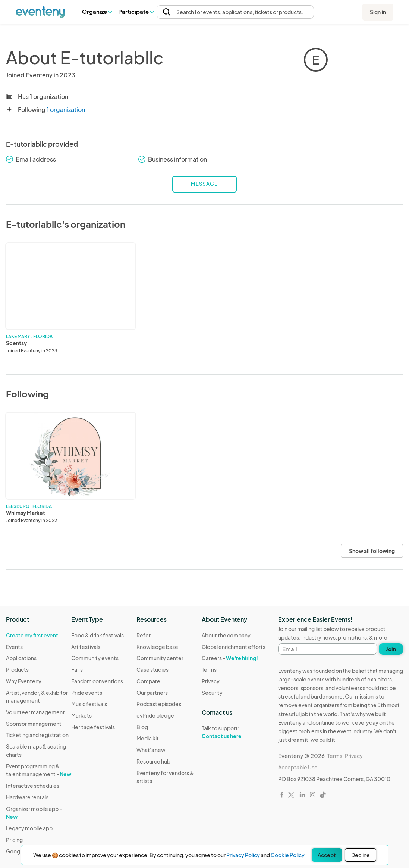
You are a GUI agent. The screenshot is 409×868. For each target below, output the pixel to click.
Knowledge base (157, 647)
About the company (226, 635)
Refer (144, 635)
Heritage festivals (93, 727)
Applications (21, 658)
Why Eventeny (24, 681)
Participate (136, 11)
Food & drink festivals (97, 635)
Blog (142, 727)
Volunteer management (35, 712)
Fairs (77, 669)
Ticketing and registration (37, 735)
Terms (209, 669)
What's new (151, 750)
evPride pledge (155, 715)
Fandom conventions (97, 681)
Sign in (378, 12)
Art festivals (86, 647)
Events (14, 647)
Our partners (152, 693)
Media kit (148, 738)
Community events (95, 658)
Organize (97, 11)
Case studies (152, 669)
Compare (148, 681)
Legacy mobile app (29, 828)
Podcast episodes (159, 704)
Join (391, 649)
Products (17, 669)
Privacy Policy (243, 855)
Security (212, 693)
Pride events (87, 693)
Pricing (14, 840)
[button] (97, 12)
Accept (327, 855)
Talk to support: (234, 732)
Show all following (372, 551)
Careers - (230, 658)
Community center (160, 658)
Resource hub (153, 761)
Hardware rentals (27, 797)
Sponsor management (34, 724)
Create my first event (32, 635)
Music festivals (89, 704)
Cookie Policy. (288, 855)
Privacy (211, 681)
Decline (361, 855)
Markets (81, 715)
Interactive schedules (33, 786)
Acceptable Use (298, 767)
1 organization (66, 110)
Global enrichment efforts (234, 647)
